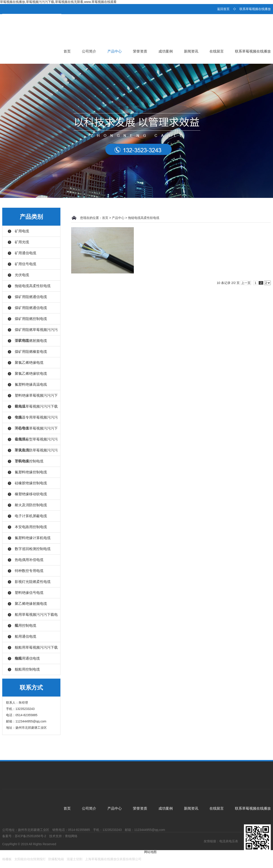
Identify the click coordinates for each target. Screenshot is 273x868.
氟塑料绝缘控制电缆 (31, 472)
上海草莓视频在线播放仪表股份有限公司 (113, 859)
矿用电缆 (22, 231)
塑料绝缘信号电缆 (29, 593)
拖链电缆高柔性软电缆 (33, 286)
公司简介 (89, 51)
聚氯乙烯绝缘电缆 (29, 363)
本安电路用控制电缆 (31, 527)
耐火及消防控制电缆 (31, 505)
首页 (67, 51)
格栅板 (7, 859)
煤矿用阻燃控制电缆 (31, 319)
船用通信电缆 (26, 636)
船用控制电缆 (26, 626)
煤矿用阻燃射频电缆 (31, 341)
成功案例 (166, 51)
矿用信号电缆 (26, 264)
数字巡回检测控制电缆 (33, 549)
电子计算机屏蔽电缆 (31, 516)
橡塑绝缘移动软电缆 (31, 494)
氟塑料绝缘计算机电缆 (33, 538)
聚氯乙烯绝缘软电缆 (31, 374)
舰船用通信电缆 (27, 658)
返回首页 (223, 9)
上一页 (246, 283)
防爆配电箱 (56, 859)
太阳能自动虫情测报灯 (30, 859)
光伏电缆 (22, 275)
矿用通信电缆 (26, 253)
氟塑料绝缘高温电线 (31, 384)
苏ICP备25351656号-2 (30, 836)
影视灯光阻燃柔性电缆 (33, 582)
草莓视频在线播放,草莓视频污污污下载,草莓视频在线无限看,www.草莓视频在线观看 (58, 2)
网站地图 (150, 852)
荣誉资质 (140, 51)
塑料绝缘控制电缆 (29, 461)
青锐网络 (71, 836)
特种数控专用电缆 (29, 571)
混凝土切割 (75, 859)
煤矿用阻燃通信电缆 (31, 297)
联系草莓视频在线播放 (255, 9)
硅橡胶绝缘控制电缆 (31, 483)
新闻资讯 (191, 51)
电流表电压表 (229, 841)
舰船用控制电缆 (27, 669)
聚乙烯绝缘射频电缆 (31, 604)
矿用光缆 (22, 242)
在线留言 (217, 51)
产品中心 (115, 51)
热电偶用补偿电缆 (29, 560)
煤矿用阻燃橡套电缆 (31, 352)
